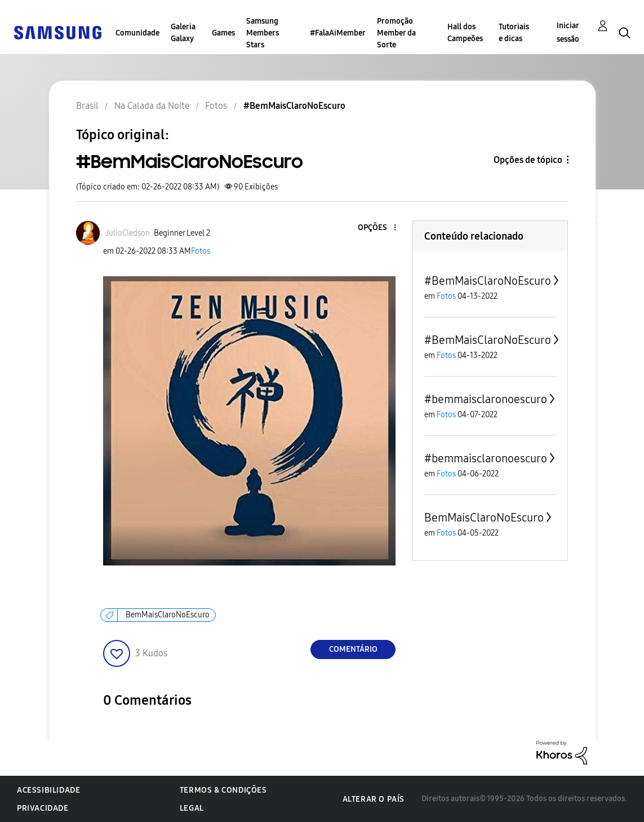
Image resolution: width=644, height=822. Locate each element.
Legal (192, 808)
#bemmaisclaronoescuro (486, 399)
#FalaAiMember (338, 33)
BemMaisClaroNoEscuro (168, 615)
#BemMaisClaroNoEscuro (488, 281)
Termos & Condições (223, 790)
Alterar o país (374, 799)
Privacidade (43, 808)
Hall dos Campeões (465, 33)
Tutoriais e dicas (514, 33)
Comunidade (137, 33)
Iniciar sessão (568, 32)
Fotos (201, 251)
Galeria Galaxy (183, 33)
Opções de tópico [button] (528, 160)
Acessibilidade (48, 790)
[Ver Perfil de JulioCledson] (128, 233)
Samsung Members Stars (263, 33)
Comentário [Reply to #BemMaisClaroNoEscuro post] (353, 649)
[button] (376, 228)
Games (223, 33)
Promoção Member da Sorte (396, 33)
